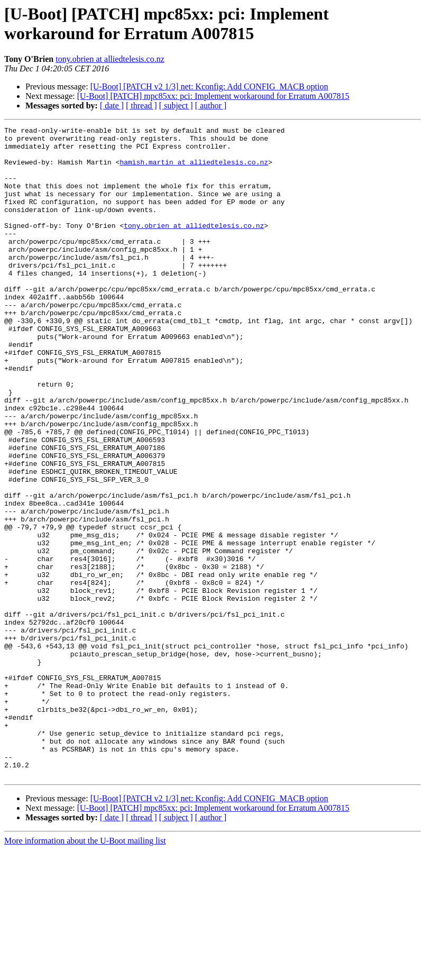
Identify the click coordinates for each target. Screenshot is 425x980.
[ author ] (211, 106)
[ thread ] (141, 106)
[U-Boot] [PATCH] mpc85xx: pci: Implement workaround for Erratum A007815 (213, 96)
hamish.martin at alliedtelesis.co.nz (194, 170)
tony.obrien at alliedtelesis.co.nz (110, 59)
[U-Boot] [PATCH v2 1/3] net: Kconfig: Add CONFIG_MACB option (209, 86)
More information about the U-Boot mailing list (85, 971)
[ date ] (112, 106)
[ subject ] (176, 106)
